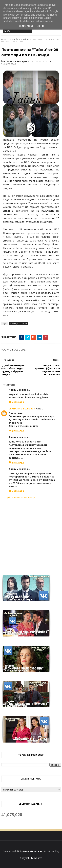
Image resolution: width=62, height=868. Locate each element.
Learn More (26, 26)
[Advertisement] (31, 535)
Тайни (26, 39)
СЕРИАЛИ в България (22, 409)
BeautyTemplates (33, 851)
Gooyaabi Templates (31, 858)
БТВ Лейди (15, 39)
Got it (41, 26)
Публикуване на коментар (20, 497)
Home (4, 39)
